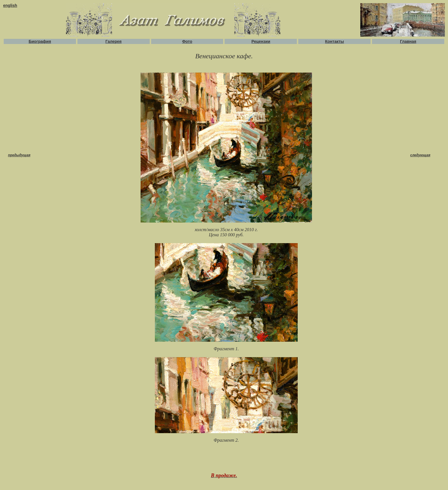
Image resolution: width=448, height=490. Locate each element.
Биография (40, 41)
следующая (420, 155)
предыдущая (19, 155)
